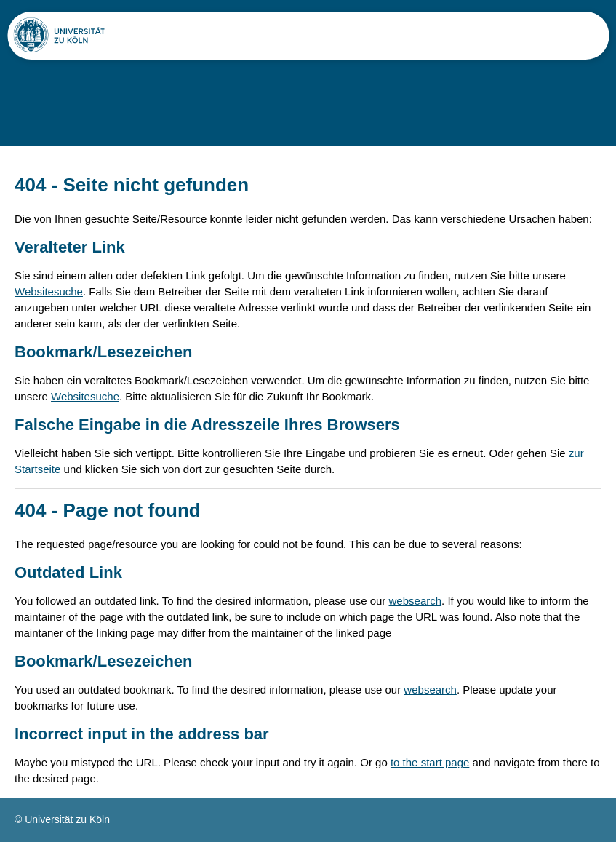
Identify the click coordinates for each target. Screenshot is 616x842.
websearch (416, 601)
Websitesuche (49, 291)
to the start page (430, 762)
